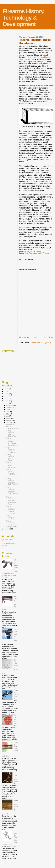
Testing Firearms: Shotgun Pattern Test (11, 450)
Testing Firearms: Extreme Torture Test (11, 433)
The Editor (9, 540)
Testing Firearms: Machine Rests (10, 457)
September (11, 407)
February (10, 420)
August (9, 410)
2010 (7, 529)
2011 (7, 403)
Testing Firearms (43, 253)
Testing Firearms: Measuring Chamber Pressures (11, 510)
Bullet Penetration (31, 253)
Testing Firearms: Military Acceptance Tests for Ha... (12, 442)
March (9, 418)
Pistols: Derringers (16, 694)
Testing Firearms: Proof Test (10, 523)
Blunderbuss (10, 425)
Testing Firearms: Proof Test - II (12, 517)
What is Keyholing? (16, 720)
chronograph (44, 201)
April (8, 416)
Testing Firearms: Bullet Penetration (11, 465)
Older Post (49, 337)
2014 (7, 396)
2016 (7, 391)
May (8, 414)
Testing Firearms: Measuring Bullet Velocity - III (12, 473)
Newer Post (24, 337)
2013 (7, 398)
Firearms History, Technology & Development (24, 18)
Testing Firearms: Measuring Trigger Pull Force (11, 501)
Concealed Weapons (16, 777)
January (10, 423)
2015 (7, 394)
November (10, 405)
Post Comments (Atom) (41, 342)
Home (37, 337)
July (8, 412)
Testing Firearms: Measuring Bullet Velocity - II (12, 482)
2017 (7, 389)
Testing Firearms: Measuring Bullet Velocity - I (12, 491)
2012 (7, 401)
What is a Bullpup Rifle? (12, 428)
